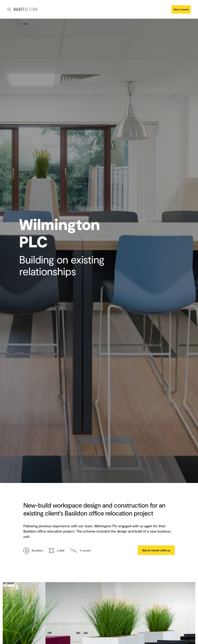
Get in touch (181, 9)
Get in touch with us (156, 550)
